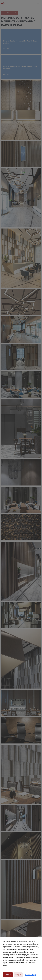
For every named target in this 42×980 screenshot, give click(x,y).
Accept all (8, 975)
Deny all (18, 975)
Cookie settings (31, 975)
